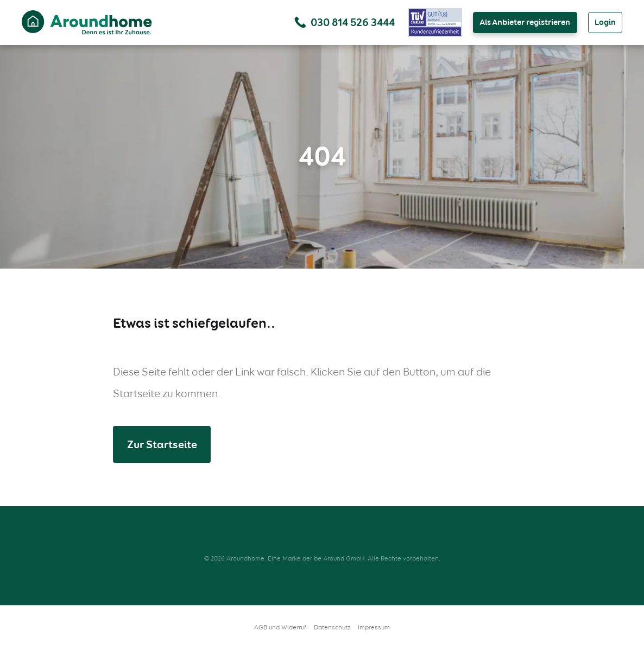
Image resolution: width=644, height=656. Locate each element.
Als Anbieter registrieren (525, 22)
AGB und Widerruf (280, 627)
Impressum (374, 627)
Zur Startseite (162, 444)
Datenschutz (332, 627)
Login (605, 22)
